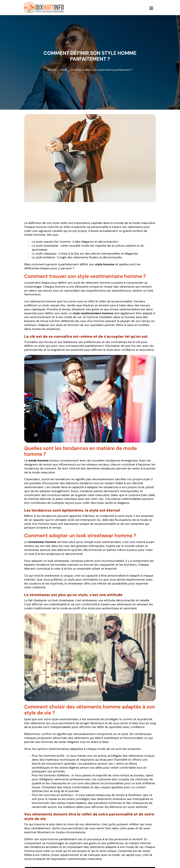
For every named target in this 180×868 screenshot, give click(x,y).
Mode (64, 70)
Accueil (52, 70)
